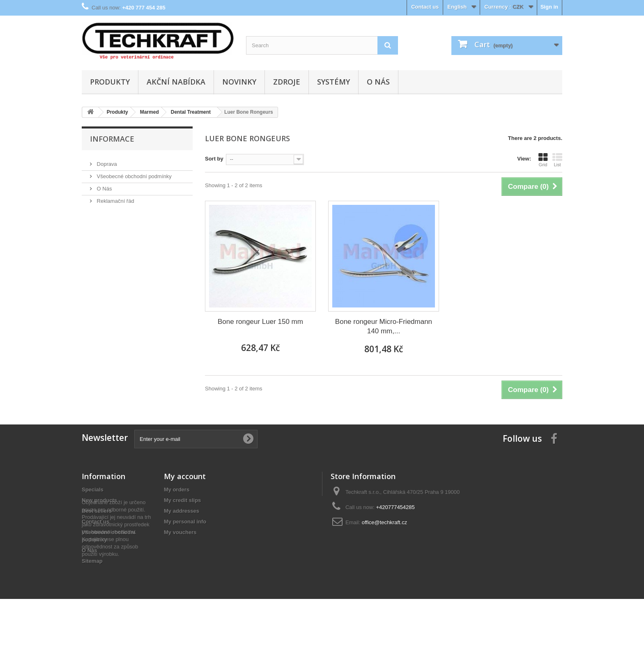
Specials (93, 490)
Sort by (214, 159)
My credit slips (182, 500)
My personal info (185, 522)
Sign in (549, 7)
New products (99, 500)
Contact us (425, 7)
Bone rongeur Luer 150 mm (260, 322)
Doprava (106, 161)
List (557, 160)
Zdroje (287, 82)
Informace (112, 139)
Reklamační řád (115, 198)
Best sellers (97, 511)
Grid (543, 160)
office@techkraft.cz (385, 522)
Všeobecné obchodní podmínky (133, 173)
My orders (177, 490)
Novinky (239, 82)
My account (185, 476)
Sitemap (92, 561)
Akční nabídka (176, 82)
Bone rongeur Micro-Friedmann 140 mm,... (384, 326)
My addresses (182, 511)
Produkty (110, 82)
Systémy (333, 82)
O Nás (378, 82)
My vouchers (180, 532)
